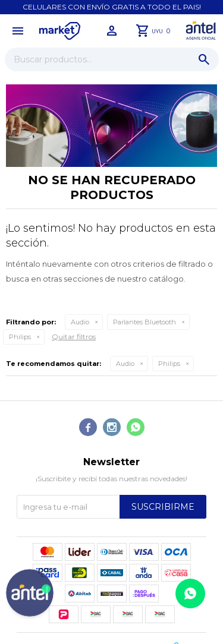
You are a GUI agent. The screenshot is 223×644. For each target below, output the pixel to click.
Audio (80, 322)
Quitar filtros (74, 337)
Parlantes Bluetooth (145, 322)
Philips (20, 337)
